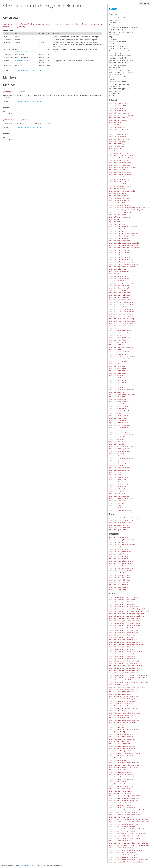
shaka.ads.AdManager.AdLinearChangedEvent (126, 626)
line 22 (41, 70)
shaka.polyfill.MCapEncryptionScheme (124, 234)
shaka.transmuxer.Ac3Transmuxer (121, 305)
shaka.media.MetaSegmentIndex (121, 163)
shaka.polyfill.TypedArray (119, 257)
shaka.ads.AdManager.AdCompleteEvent (124, 607)
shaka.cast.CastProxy (117, 127)
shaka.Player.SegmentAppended (121, 772)
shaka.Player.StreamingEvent (120, 789)
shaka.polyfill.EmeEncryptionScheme (123, 227)
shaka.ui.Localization (118, 368)
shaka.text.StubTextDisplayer (121, 288)
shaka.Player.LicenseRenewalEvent (122, 739)
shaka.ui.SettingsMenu (118, 418)
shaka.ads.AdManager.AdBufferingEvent (124, 597)
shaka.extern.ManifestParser (120, 573)
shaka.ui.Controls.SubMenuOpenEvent (123, 827)
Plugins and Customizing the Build (123, 60)
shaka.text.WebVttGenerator (120, 300)
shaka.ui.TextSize (116, 442)
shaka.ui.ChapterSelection (119, 338)
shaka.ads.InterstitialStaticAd (121, 115)
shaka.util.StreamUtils (118, 501)
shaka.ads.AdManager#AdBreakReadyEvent (124, 671)
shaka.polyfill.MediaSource (120, 238)
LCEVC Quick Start (116, 91)
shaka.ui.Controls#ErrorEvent (121, 841)
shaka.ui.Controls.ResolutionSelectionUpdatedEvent (129, 822)
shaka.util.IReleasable (118, 590)
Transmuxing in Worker (118, 42)
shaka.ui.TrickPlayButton (119, 449)
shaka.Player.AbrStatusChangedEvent (123, 692)
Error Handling (115, 53)
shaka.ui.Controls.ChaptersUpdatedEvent (125, 815)
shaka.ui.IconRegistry (118, 366)
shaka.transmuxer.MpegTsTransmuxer (123, 316)
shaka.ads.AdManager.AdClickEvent (122, 602)
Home (113, 9)
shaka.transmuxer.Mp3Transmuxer (121, 314)
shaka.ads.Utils (115, 125)
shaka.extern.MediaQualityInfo (25, 52)
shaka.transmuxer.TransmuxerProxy (122, 321)
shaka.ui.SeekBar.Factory (119, 416)
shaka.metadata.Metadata (119, 184)
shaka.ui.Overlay (116, 385)
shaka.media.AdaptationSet (119, 153)
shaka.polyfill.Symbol (118, 255)
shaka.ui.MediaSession (118, 373)
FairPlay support (116, 75)
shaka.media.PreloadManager (120, 165)
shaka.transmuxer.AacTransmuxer (121, 302)
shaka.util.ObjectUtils (118, 494)
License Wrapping (116, 34)
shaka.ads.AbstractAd (117, 106)
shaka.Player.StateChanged (119, 784)
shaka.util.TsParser (117, 508)
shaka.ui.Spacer (115, 430)
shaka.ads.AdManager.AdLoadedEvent (123, 628)
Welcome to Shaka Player (119, 18)
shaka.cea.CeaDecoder (117, 132)
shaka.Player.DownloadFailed (120, 718)
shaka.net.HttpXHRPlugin (119, 203)
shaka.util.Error (116, 475)
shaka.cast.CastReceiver (119, 130)
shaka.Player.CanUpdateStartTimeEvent (124, 708)
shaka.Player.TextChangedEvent (121, 791)
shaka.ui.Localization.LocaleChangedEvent (126, 857)
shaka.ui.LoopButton (117, 371)
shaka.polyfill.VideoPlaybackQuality (124, 264)
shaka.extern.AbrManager (119, 537)
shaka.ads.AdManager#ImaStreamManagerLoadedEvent (129, 682)
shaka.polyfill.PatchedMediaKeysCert (124, 245)
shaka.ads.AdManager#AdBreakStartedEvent (125, 673)
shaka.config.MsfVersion (119, 525)
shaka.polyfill (115, 222)
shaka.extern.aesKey (22, 61)
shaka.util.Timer (116, 506)
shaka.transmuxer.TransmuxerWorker (123, 324)
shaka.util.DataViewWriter (119, 470)
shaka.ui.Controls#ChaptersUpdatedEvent (125, 838)
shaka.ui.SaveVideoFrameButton (121, 411)
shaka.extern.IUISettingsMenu (121, 571)
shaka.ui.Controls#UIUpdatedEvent (122, 853)
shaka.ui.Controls (116, 345)
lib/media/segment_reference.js (28, 70)
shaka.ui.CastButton (117, 335)
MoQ (110, 37)
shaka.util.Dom (115, 472)
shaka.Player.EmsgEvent (118, 725)
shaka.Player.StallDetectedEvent (122, 779)
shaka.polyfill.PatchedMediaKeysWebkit (124, 248)
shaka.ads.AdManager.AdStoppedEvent (123, 659)
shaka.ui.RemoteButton (118, 404)
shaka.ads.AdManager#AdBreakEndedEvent (124, 668)
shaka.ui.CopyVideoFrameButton (121, 347)
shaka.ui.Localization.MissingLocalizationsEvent (129, 860)
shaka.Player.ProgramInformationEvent (124, 767)
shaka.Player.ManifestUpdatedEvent (123, 749)
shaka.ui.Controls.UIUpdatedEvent (122, 831)
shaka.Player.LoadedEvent (119, 741)
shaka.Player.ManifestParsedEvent (122, 746)
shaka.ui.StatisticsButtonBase (121, 435)
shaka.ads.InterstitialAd (119, 113)
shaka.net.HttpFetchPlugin (119, 198)
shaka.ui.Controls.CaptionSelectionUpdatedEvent (128, 810)
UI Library (113, 44)
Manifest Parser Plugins (119, 63)
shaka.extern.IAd (116, 547)
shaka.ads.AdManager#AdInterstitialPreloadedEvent (129, 675)
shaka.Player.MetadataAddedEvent (122, 756)
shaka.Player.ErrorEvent (119, 727)
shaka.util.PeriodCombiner (119, 496)
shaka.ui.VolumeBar (117, 454)
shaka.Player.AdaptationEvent (121, 694)
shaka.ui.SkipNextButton (119, 423)
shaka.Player (114, 219)
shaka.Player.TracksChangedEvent (122, 803)
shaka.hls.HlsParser (117, 146)
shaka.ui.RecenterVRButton (119, 402)
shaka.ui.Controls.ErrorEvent (121, 817)
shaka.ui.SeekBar (116, 413)
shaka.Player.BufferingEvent (120, 706)
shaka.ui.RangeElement (118, 399)
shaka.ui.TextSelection (118, 439)
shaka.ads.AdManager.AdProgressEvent (124, 642)
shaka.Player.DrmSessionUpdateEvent (123, 723)
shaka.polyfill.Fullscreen (119, 229)
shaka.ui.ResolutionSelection (121, 406)
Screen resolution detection (120, 51)
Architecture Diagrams (118, 65)
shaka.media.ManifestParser (120, 160)
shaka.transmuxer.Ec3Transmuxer (121, 309)
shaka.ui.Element (116, 350)
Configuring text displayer (120, 49)
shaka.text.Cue (115, 274)
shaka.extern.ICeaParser (119, 554)
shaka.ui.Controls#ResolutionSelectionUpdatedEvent (129, 845)
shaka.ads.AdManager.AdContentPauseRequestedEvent (129, 609)
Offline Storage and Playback (121, 70)
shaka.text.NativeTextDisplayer (121, 283)
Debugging (113, 23)
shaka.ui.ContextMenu (117, 342)
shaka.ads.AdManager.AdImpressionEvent (124, 621)
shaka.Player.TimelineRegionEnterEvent (124, 798)
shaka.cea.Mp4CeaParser (118, 134)
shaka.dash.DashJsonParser (119, 139)
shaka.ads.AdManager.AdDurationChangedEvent (126, 616)
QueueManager (114, 96)
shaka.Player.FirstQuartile (120, 732)
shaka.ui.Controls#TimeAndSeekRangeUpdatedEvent (128, 850)
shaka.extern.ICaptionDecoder (121, 552)
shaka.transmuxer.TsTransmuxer (121, 326)
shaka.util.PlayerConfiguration (121, 498)
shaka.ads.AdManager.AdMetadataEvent (124, 630)
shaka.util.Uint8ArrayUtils (120, 510)
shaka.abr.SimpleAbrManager (120, 104)
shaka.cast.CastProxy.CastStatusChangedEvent (127, 687)
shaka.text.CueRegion (117, 276)
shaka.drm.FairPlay (117, 144)
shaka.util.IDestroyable (119, 587)
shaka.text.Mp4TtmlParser (119, 279)
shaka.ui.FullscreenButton (119, 354)
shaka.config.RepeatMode (119, 530)
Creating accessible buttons (120, 56)
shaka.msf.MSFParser (117, 189)
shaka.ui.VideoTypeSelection (120, 451)
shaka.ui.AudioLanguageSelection (122, 333)
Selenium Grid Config (117, 82)
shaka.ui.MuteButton (117, 378)
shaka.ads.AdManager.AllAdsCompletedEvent (126, 666)
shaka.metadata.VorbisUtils (120, 186)
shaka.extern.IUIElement (119, 559)
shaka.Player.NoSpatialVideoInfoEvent (124, 763)
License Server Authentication (121, 32)
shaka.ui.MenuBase (116, 376)
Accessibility (114, 94)
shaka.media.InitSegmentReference (122, 158)
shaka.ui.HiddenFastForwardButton (122, 357)
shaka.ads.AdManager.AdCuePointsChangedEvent (127, 614)
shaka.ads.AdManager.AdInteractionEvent (125, 623)
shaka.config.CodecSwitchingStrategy (124, 518)
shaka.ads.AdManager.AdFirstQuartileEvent (126, 618)
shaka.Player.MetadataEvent (120, 758)
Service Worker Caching (118, 68)
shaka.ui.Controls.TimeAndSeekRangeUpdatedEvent (128, 829)
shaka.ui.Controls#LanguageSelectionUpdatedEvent (129, 843)
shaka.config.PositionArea (119, 527)
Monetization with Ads (118, 58)
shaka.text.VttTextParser (119, 297)
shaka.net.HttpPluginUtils (119, 201)
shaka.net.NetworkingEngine (120, 205)
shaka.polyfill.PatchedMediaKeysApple (124, 243)
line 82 (41, 128)
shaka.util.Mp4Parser (117, 491)
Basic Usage (114, 20)
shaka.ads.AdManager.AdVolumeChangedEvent (126, 663)
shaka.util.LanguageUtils (119, 487)
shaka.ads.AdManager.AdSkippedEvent (123, 649)
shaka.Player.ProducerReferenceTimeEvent (125, 765)
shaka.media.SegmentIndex (119, 170)
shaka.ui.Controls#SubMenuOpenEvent (123, 848)
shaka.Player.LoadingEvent (119, 744)
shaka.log (113, 151)
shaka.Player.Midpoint (118, 760)
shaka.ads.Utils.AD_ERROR (119, 685)
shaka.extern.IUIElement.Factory (122, 561)
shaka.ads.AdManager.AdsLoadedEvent (123, 654)
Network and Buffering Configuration (124, 27)
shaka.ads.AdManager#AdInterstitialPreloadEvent (128, 678)
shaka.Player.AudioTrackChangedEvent (124, 697)
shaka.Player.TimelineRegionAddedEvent (124, 796)
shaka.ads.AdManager (117, 108)
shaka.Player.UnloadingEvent (120, 805)
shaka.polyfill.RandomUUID (119, 253)
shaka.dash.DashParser (118, 141)
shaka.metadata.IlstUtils (119, 182)
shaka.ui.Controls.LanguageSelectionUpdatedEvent (129, 819)
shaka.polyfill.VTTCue (118, 269)
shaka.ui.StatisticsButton (119, 432)
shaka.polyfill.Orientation (120, 241)
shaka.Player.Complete (118, 711)
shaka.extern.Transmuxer (119, 585)
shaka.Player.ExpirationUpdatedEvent (124, 730)
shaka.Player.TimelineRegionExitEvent (124, 801)
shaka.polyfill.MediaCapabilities (122, 236)
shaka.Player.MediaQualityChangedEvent (124, 751)
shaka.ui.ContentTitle (118, 340)
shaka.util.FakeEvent (117, 482)
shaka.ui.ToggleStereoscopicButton (123, 446)
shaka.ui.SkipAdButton (118, 420)
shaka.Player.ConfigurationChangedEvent (125, 713)
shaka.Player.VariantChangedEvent (122, 808)
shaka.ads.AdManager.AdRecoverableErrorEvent (127, 644)
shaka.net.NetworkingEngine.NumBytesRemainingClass (129, 208)
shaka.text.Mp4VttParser (119, 281)
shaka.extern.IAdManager (119, 549)
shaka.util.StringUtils (118, 503)
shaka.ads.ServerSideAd (118, 120)
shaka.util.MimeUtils (117, 489)
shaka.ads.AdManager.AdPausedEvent (123, 637)
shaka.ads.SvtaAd (116, 123)
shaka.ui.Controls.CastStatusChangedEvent (126, 812)
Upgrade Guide (114, 86)
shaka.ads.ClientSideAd (118, 111)
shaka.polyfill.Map (117, 231)
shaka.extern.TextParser (119, 582)
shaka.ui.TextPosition (118, 437)
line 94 (41, 102)
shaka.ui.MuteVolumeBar (118, 380)
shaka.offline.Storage (118, 215)
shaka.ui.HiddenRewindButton (120, 359)
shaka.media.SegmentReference (121, 175)
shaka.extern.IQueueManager (120, 556)
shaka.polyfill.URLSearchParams (121, 260)
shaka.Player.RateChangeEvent (121, 770)
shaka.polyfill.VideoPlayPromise (122, 267)
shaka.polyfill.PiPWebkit (119, 250)
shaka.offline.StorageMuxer (120, 217)
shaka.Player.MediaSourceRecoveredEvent (125, 753)
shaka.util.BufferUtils (118, 461)
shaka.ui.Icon (114, 364)
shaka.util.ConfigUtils (118, 465)
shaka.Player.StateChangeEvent (121, 786)
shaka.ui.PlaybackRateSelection (121, 390)
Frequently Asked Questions (120, 84)
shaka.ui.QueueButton (117, 397)
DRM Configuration (116, 30)
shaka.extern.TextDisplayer (120, 580)
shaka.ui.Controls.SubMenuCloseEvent (124, 824)
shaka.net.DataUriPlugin (119, 196)
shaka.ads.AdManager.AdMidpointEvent (124, 633)
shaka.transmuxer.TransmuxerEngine (123, 319)
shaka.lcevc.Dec (115, 149)
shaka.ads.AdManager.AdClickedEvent (123, 600)
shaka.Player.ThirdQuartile (120, 793)
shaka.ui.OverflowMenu (118, 383)
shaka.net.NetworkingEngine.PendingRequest (126, 210)
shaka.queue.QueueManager (119, 271)
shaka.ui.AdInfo (115, 328)
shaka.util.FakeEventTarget (120, 484)
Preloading (113, 39)
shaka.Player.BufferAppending (121, 704)
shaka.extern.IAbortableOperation (122, 545)
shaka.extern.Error (117, 542)
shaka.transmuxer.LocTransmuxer (121, 312)
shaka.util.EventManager (119, 477)
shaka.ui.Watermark (117, 456)
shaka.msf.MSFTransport (118, 193)
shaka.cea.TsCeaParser (118, 137)
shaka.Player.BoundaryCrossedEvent (123, 701)
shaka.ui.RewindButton (118, 409)
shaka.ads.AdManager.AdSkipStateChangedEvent (127, 652)
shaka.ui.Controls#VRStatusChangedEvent (125, 855)
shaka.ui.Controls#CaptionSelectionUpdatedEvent (128, 834)
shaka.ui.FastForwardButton (120, 352)
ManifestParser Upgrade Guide (121, 89)
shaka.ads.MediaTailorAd (119, 118)
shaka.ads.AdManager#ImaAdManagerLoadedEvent (127, 680)
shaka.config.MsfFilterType (120, 523)
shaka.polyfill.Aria (117, 224)
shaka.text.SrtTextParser (119, 286)
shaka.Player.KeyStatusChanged (121, 737)
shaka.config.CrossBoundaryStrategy (123, 520)
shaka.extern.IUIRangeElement (121, 564)
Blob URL (112, 79)
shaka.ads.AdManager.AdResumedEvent (123, 647)
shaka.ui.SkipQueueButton (119, 428)
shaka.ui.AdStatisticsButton (120, 331)
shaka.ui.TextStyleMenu (118, 444)
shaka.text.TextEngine (118, 290)
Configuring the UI (117, 46)
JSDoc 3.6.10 (21, 866)
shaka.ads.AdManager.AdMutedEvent (122, 635)
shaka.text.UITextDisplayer (120, 295)
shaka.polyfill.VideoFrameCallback (123, 262)
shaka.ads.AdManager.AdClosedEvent (123, 604)
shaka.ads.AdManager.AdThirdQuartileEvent (126, 661)
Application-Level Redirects (120, 77)
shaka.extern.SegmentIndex (119, 578)
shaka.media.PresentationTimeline (122, 167)
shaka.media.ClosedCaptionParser (122, 156)
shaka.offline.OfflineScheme (120, 212)
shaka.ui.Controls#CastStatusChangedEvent (126, 836)
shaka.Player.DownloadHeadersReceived (124, 720)
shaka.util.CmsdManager (118, 463)
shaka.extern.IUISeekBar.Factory (122, 568)
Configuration (114, 25)
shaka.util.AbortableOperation (121, 458)
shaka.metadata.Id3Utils (119, 177)
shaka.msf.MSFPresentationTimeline (123, 191)
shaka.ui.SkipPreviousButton (120, 425)
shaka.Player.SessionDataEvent (121, 775)
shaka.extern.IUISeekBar (119, 566)
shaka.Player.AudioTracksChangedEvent (124, 699)
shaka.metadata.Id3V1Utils (119, 179)
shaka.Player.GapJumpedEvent (120, 734)
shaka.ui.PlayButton (117, 392)
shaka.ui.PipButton (117, 387)
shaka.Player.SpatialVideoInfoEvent (123, 777)
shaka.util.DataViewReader (119, 468)
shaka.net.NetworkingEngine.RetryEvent (124, 689)
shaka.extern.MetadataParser (120, 575)
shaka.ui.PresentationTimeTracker (122, 394)
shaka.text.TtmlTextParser (119, 293)
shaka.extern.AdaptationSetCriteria (123, 540)
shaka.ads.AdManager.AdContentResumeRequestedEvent (129, 611)
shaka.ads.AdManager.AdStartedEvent (123, 656)
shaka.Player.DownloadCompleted (121, 715)
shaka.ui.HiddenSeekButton (119, 361)
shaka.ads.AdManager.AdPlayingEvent (123, 640)
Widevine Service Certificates (121, 72)
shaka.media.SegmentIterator (120, 172)
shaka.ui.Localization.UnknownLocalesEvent (126, 862)
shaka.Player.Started (117, 782)
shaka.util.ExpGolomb (117, 480)
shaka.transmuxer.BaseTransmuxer (122, 307)
